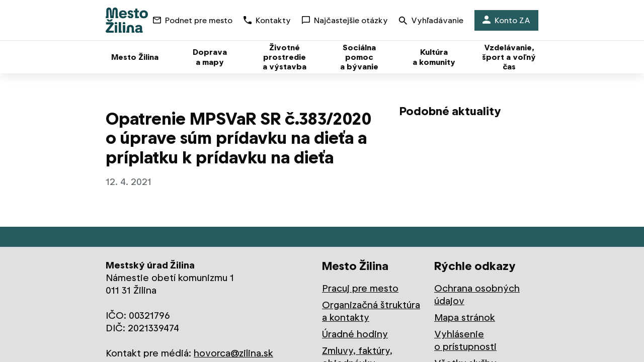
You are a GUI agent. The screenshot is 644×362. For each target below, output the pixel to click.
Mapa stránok (465, 318)
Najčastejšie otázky (345, 20)
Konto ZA (506, 20)
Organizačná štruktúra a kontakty (371, 311)
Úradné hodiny (355, 334)
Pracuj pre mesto (360, 288)
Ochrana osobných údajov (477, 295)
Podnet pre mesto (193, 20)
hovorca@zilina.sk (233, 353)
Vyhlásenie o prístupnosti (465, 340)
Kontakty (267, 20)
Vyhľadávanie (431, 21)
